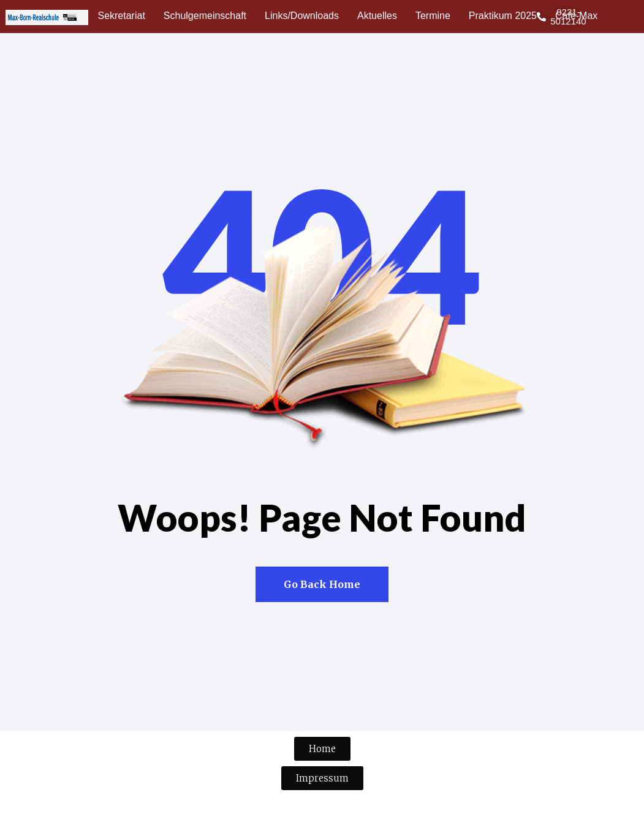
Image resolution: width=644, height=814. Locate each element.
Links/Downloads (302, 16)
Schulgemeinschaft (205, 16)
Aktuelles (377, 16)
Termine (433, 16)
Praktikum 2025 (503, 16)
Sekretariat (121, 16)
